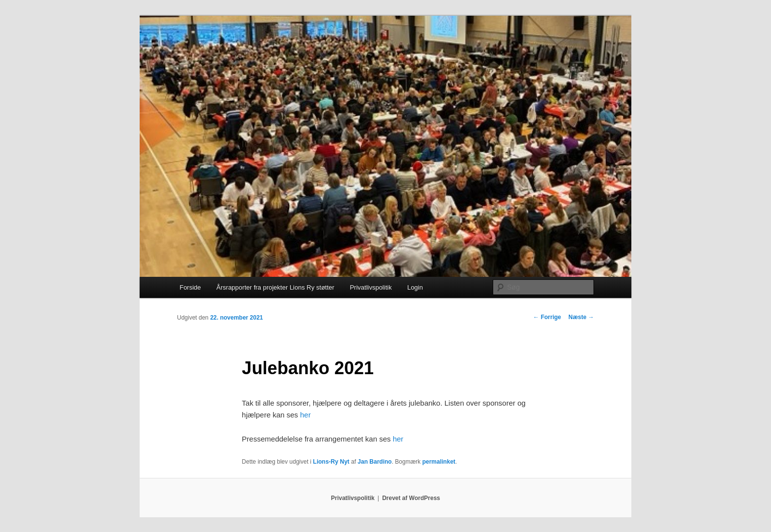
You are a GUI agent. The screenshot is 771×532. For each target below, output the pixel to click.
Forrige (547, 317)
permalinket (439, 462)
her (305, 415)
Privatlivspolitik (371, 287)
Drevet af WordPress (411, 498)
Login (415, 287)
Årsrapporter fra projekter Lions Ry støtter (275, 287)
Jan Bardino (374, 462)
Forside (190, 287)
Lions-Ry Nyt (331, 462)
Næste (581, 317)
